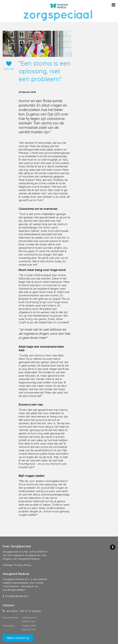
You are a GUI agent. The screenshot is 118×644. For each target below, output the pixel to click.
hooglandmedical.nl (16, 596)
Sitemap (8, 565)
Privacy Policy (23, 565)
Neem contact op (18, 638)
